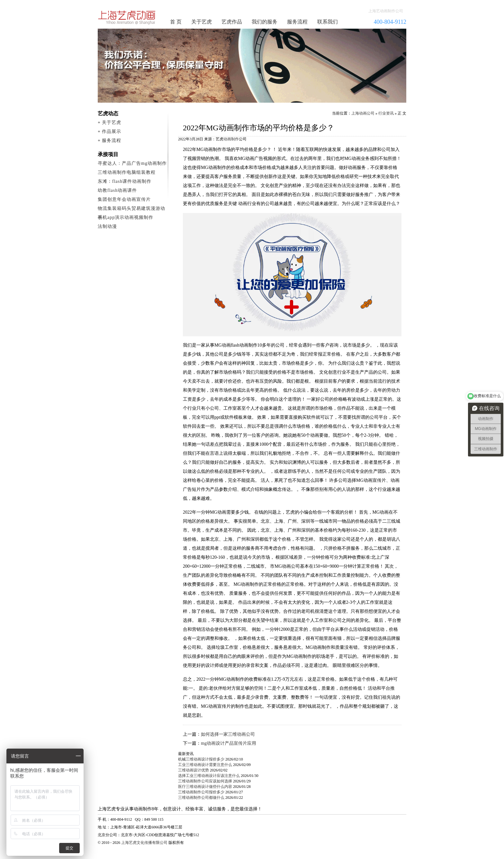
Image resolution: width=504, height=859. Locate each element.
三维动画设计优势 (194, 770)
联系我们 (328, 22)
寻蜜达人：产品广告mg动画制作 (132, 163)
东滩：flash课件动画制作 (125, 181)
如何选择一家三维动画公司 (228, 734)
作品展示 (112, 131)
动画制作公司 (127, 17)
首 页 (176, 22)
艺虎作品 (232, 22)
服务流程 (297, 22)
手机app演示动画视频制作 (126, 217)
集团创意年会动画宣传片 (124, 199)
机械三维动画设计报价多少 (201, 759)
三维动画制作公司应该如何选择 (205, 781)
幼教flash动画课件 (117, 190)
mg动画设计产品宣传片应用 (229, 743)
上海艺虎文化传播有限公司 (144, 843)
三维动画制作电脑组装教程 (127, 172)
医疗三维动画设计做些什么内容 (205, 787)
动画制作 (231, 139)
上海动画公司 (363, 113)
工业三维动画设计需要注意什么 (205, 765)
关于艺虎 (202, 22)
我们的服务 (265, 22)
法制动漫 (107, 226)
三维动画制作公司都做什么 (201, 798)
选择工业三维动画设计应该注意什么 (209, 776)
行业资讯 (386, 113)
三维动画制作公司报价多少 (201, 792)
